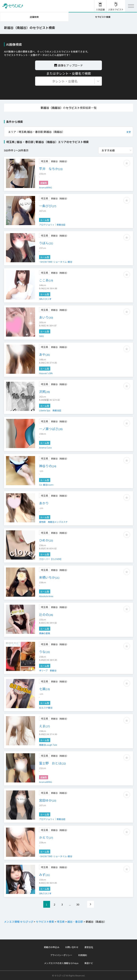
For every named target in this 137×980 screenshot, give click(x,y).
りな (44, 652)
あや (44, 354)
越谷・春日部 (75, 922)
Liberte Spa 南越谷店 (50, 410)
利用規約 (83, 955)
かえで (46, 837)
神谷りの (48, 466)
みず (44, 875)
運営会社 (89, 947)
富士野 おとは (52, 763)
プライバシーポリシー (61, 955)
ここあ (46, 280)
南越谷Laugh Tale (48, 745)
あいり (46, 317)
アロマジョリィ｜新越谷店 (52, 225)
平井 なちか (51, 169)
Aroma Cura (45, 447)
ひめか (46, 540)
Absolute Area (46, 596)
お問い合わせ (72, 947)
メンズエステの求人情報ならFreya (61, 963)
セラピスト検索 (103, 17)
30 (78, 904)
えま (44, 726)
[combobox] (38, 81)
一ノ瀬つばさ (51, 429)
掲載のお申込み (52, 947)
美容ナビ (89, 963)
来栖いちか (49, 577)
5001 (41, 336)
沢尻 (44, 392)
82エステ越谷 (46, 708)
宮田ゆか (48, 800)
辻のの (46, 614)
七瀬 (44, 689)
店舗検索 (34, 17)
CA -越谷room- (47, 485)
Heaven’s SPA (46, 373)
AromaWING (46, 187)
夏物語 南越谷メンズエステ (53, 522)
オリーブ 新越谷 (48, 670)
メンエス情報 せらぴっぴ (19, 922)
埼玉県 (60, 922)
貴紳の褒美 (45, 633)
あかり (44, 503)
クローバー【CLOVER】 (51, 559)
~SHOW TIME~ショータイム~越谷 (56, 262)
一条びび (48, 206)
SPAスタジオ (45, 299)
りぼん (46, 243)
